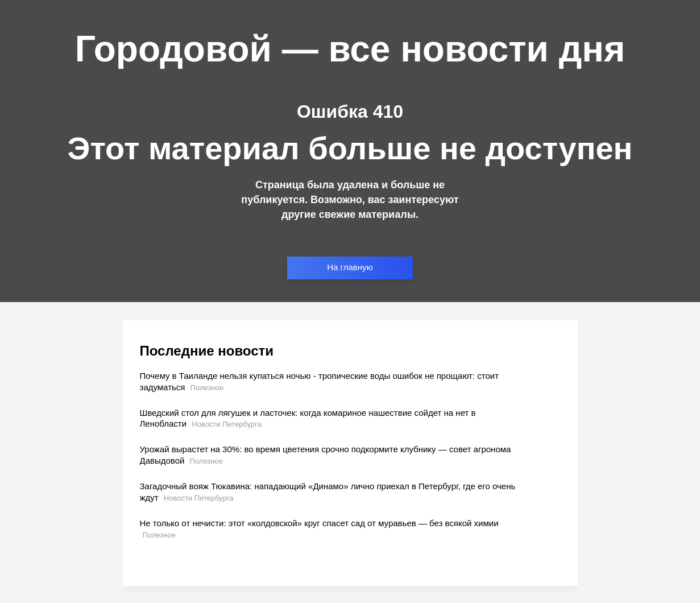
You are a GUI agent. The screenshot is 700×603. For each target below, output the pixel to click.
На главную (350, 267)
